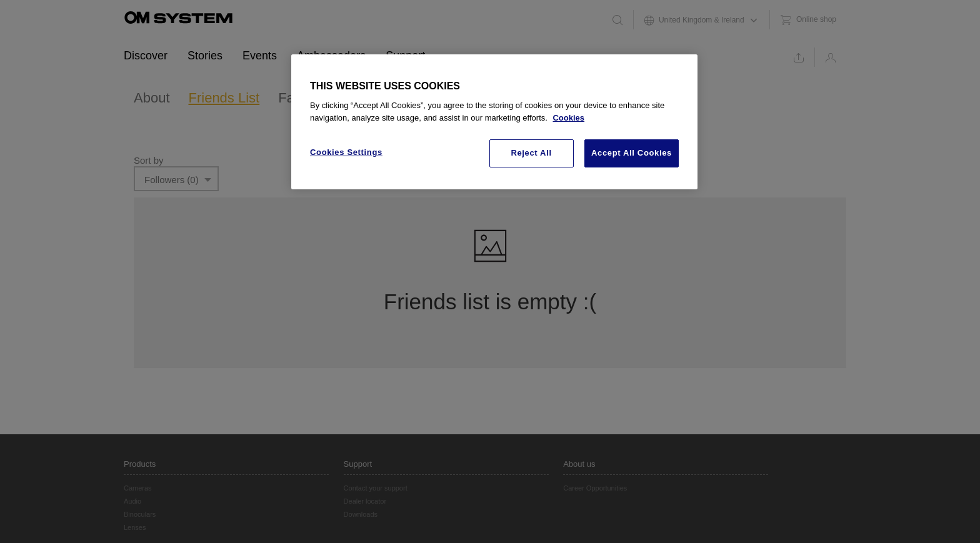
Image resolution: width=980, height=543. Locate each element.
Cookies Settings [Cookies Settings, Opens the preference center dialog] (346, 152)
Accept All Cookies (632, 153)
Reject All (531, 153)
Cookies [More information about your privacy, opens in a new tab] (568, 118)
